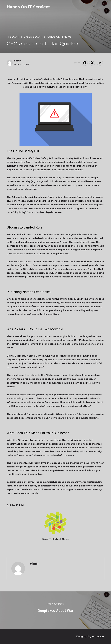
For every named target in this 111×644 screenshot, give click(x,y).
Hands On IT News (59, 37)
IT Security (15, 37)
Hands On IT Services (29, 7)
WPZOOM (98, 637)
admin (18, 61)
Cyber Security (35, 37)
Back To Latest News (56, 539)
